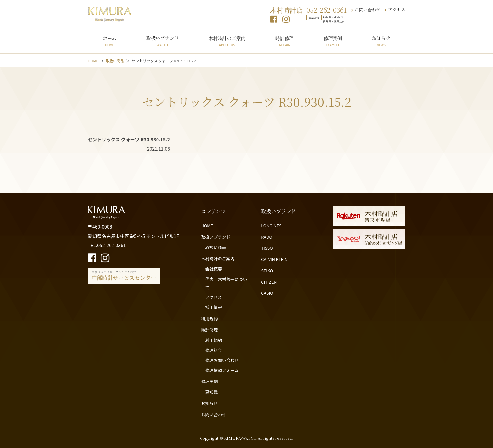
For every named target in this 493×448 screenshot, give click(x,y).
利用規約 (209, 318)
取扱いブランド (162, 41)
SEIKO (267, 270)
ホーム (110, 41)
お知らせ (381, 41)
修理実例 (333, 41)
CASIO (267, 293)
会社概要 (213, 269)
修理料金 (213, 350)
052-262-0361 (327, 10)
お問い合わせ (366, 9)
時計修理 (285, 41)
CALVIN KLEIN (274, 259)
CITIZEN (269, 282)
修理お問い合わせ (222, 360)
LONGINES (271, 225)
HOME (207, 225)
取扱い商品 (216, 247)
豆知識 (211, 392)
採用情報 (213, 307)
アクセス (395, 9)
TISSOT (268, 248)
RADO (267, 237)
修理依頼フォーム (222, 370)
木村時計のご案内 (227, 41)
